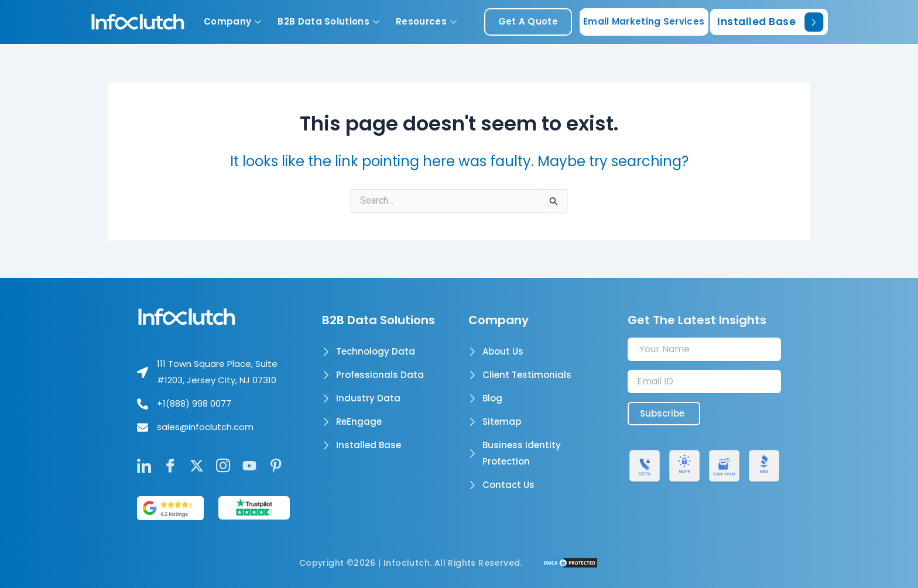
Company (232, 21)
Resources (426, 21)
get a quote (528, 21)
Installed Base (770, 22)
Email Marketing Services (644, 21)
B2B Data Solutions (328, 21)
